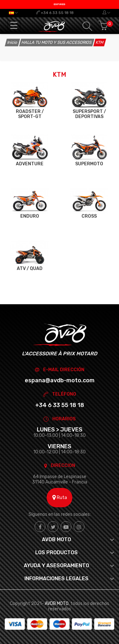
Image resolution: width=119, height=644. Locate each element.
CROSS (89, 216)
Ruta (60, 498)
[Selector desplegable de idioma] (13, 13)
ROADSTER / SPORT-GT (30, 114)
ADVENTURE (30, 164)
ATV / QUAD (30, 269)
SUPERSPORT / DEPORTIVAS (89, 114)
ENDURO (30, 216)
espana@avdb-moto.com (60, 380)
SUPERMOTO (89, 164)
